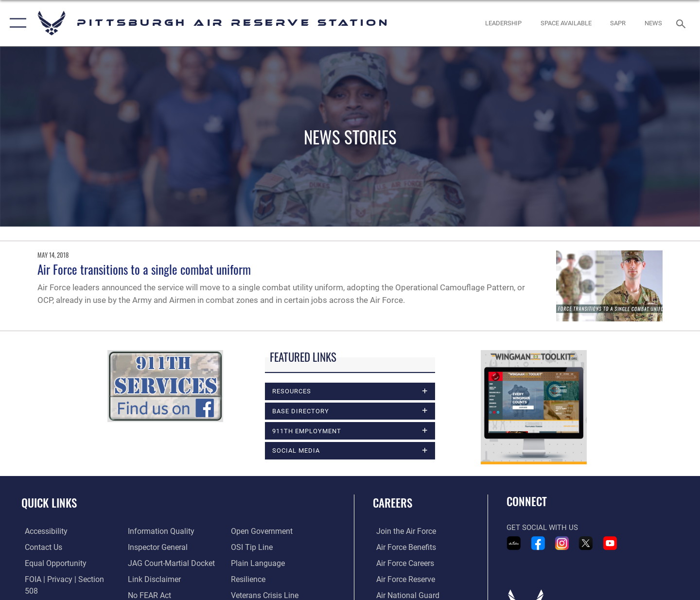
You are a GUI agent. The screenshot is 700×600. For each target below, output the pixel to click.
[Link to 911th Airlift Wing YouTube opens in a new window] (610, 544)
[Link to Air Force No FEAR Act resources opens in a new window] (148, 580)
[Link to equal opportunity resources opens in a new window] (50, 564)
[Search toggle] (682, 23)
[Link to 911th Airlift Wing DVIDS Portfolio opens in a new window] (514, 544)
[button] (16, 23)
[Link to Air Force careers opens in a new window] (401, 564)
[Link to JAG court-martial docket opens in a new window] (169, 548)
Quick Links (49, 504)
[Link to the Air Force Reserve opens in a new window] (402, 580)
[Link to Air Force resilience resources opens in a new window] (249, 564)
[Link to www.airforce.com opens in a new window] (402, 532)
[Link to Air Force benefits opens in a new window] (402, 548)
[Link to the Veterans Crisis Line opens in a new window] (265, 580)
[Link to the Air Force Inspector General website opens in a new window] (156, 532)
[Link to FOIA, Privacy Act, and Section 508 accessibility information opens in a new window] (66, 580)
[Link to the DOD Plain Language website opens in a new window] (256, 548)
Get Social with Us (542, 529)
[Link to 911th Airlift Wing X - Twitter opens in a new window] (586, 544)
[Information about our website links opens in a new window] (152, 564)
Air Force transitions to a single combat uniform (144, 269)
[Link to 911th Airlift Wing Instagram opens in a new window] (562, 544)
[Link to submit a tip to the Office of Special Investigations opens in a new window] (251, 532)
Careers (393, 504)
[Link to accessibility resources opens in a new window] (42, 532)
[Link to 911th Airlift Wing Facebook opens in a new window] (538, 544)
